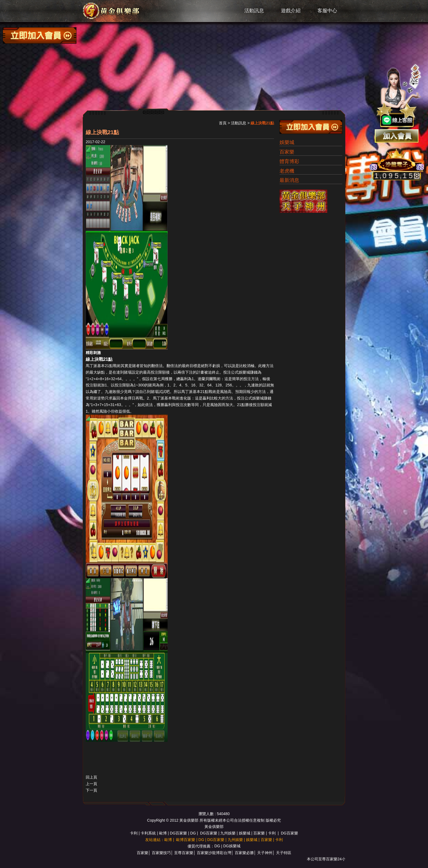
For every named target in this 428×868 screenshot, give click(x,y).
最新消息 (289, 180)
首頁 (223, 123)
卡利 (134, 833)
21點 (109, 366)
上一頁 (91, 784)
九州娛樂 (228, 833)
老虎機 (287, 171)
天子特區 (284, 853)
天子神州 (265, 853)
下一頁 (91, 790)
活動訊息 (254, 11)
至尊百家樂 (184, 853)
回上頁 (91, 777)
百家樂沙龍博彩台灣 (214, 853)
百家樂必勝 (244, 853)
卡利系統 (148, 833)
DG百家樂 (178, 833)
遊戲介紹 (291, 11)
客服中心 (327, 11)
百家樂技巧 (161, 853)
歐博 (163, 833)
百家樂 (287, 152)
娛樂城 (287, 142)
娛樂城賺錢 (248, 372)
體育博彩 (289, 161)
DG (193, 833)
